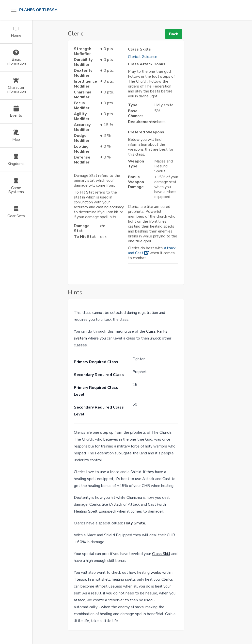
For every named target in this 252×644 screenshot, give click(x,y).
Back (174, 34)
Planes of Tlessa (38, 10)
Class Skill (161, 554)
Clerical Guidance (143, 57)
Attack (116, 504)
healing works (149, 572)
